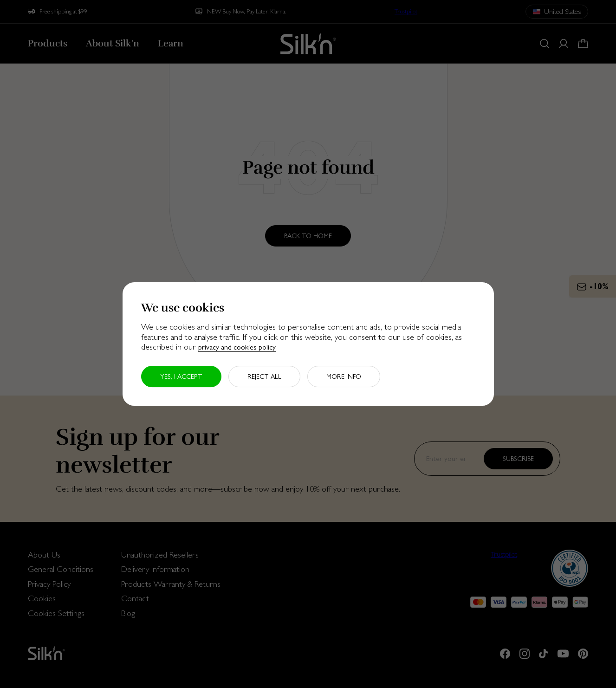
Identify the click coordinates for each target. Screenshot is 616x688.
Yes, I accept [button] (181, 376)
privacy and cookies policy (237, 347)
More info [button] (344, 376)
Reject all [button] (264, 376)
